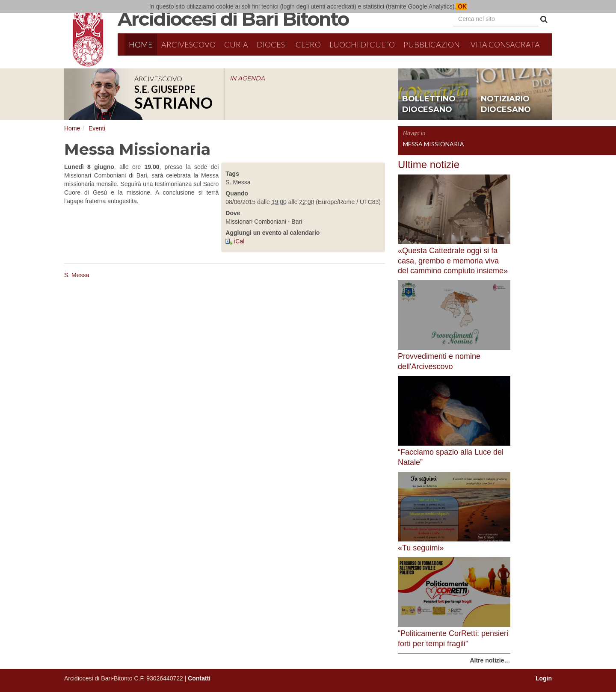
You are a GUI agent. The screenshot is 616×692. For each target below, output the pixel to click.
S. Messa (77, 275)
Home (141, 44)
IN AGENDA (247, 78)
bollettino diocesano (429, 104)
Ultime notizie (429, 164)
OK (461, 6)
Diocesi (272, 44)
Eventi (97, 128)
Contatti (199, 678)
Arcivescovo (188, 44)
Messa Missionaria (434, 144)
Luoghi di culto (362, 44)
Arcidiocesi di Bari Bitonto (233, 19)
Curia (236, 44)
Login (544, 678)
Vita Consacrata (505, 44)
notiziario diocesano (506, 104)
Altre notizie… (490, 660)
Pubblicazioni (433, 44)
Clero (308, 44)
